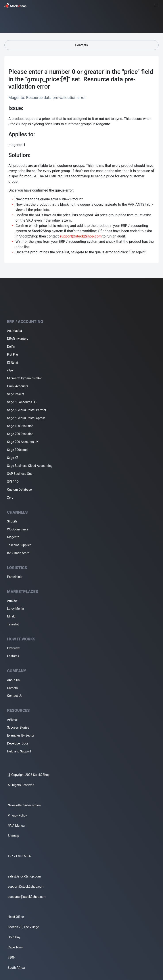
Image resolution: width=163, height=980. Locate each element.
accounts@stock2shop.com (27, 897)
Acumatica (14, 331)
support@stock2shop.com (81, 236)
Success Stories (18, 727)
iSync (11, 370)
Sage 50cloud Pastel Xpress (26, 418)
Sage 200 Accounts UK (23, 442)
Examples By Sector (21, 735)
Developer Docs (18, 743)
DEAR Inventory (18, 339)
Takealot (13, 624)
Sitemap (13, 836)
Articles (12, 720)
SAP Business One (20, 474)
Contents (81, 45)
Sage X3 (13, 458)
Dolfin (11, 347)
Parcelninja (15, 577)
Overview (13, 648)
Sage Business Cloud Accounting (30, 466)
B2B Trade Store (18, 553)
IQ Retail (13, 363)
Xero (10, 498)
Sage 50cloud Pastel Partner (27, 410)
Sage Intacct (16, 394)
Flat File (12, 355)
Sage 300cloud (17, 450)
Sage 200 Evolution (20, 434)
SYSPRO (13, 482)
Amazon (13, 601)
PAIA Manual (17, 826)
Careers (12, 688)
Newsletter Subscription (24, 805)
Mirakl (11, 616)
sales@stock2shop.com (24, 876)
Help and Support (19, 751)
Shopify (12, 521)
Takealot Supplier (19, 545)
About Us (13, 680)
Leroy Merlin (15, 609)
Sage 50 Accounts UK (22, 402)
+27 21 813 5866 (19, 856)
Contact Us (15, 696)
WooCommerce (18, 529)
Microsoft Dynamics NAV (24, 378)
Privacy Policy (17, 815)
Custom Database (19, 490)
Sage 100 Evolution (20, 426)
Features (13, 656)
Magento (13, 537)
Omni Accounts (18, 386)
